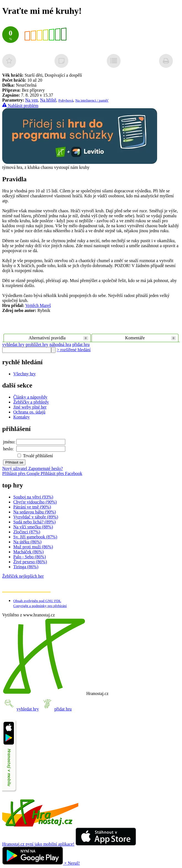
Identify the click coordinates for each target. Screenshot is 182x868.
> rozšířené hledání (74, 350)
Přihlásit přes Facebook (61, 473)
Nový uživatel (15, 468)
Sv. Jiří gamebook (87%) (35, 537)
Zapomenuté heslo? (45, 468)
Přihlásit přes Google (21, 473)
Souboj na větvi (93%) (33, 497)
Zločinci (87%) (27, 532)
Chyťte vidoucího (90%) (35, 502)
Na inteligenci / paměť (92, 100)
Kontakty (22, 417)
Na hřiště (48, 100)
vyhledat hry (13, 344)
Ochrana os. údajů (29, 412)
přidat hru (81, 344)
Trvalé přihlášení (35, 456)
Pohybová (66, 100)
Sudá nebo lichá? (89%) (34, 522)
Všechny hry (24, 374)
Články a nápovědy (30, 397)
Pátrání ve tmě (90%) (32, 507)
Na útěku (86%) (27, 542)
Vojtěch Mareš (38, 305)
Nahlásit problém (20, 106)
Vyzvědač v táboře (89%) (36, 517)
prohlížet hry (37, 344)
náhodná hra (60, 344)
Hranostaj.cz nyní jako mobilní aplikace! (38, 844)
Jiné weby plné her (30, 407)
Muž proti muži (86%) (33, 547)
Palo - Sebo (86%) (30, 557)
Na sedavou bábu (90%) (35, 512)
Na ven (32, 100)
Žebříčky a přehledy (31, 402)
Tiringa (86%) (26, 567)
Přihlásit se (14, 462)
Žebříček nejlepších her (23, 576)
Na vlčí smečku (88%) (33, 527)
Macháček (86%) (28, 552)
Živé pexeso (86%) (30, 562)
